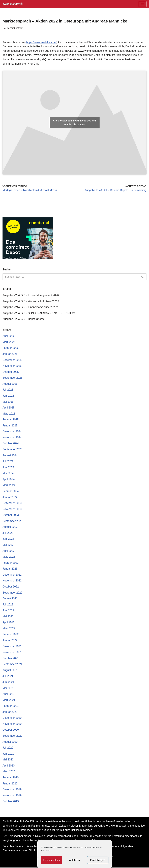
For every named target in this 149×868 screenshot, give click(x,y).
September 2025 (12, 378)
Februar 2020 (11, 778)
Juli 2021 (8, 676)
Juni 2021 (8, 682)
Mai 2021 (8, 688)
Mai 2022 (8, 617)
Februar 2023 (11, 563)
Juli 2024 (8, 461)
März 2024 (9, 485)
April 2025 (9, 408)
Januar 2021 (10, 712)
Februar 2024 (11, 491)
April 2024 (9, 479)
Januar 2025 (10, 426)
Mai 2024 (8, 474)
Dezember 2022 (12, 575)
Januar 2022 (10, 641)
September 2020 (12, 736)
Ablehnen (74, 860)
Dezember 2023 (12, 503)
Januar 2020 (10, 784)
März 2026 (9, 342)
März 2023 (9, 557)
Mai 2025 (8, 402)
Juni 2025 (8, 396)
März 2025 (9, 414)
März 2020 (9, 772)
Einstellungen (98, 860)
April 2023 (9, 551)
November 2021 (12, 653)
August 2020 (10, 742)
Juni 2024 (8, 467)
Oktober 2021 (11, 659)
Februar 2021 (11, 706)
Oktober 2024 (11, 444)
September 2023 (12, 521)
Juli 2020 (8, 748)
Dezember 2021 (12, 647)
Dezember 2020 (12, 718)
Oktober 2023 (11, 515)
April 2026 (9, 336)
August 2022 (10, 599)
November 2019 (12, 796)
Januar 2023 (10, 569)
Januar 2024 (10, 497)
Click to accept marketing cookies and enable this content (74, 123)
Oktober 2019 (11, 802)
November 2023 (12, 509)
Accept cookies (51, 860)
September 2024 (12, 450)
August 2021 (10, 670)
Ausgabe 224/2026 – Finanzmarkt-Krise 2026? (30, 307)
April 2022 (9, 623)
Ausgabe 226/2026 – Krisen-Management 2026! (31, 295)
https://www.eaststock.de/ (41, 42)
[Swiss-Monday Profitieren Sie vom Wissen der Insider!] (13, 4)
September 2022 (12, 593)
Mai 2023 (8, 545)
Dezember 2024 (12, 432)
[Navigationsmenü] (143, 4)
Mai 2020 (8, 760)
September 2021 (12, 665)
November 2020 (12, 724)
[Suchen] (71, 277)
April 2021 (9, 694)
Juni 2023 (8, 539)
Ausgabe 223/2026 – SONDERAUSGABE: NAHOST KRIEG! (39, 313)
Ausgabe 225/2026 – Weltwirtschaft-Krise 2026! (31, 301)
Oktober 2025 (11, 372)
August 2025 (10, 384)
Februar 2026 (11, 348)
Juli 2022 (8, 605)
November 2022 (12, 581)
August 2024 (10, 456)
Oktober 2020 (11, 730)
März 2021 (9, 700)
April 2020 (9, 766)
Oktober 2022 (11, 587)
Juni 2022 (8, 611)
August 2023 (10, 527)
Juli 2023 (8, 533)
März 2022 (9, 629)
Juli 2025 (8, 390)
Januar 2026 (10, 354)
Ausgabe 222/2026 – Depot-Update (24, 319)
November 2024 (12, 438)
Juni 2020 (8, 754)
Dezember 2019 (12, 790)
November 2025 (12, 366)
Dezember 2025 (12, 360)
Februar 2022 (11, 635)
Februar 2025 (11, 420)
